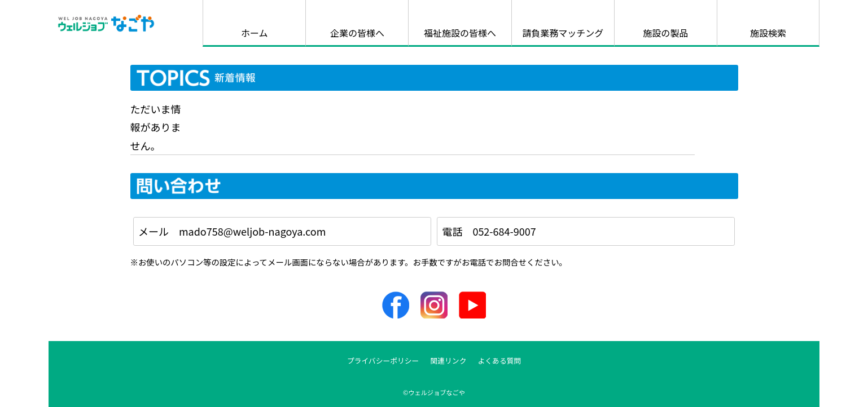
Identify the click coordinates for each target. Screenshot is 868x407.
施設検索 (768, 33)
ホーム (255, 33)
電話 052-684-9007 (489, 231)
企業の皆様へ (357, 33)
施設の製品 (665, 33)
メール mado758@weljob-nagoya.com (232, 231)
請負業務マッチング (563, 33)
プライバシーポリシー (383, 360)
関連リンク (448, 360)
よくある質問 (500, 360)
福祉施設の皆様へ (460, 33)
